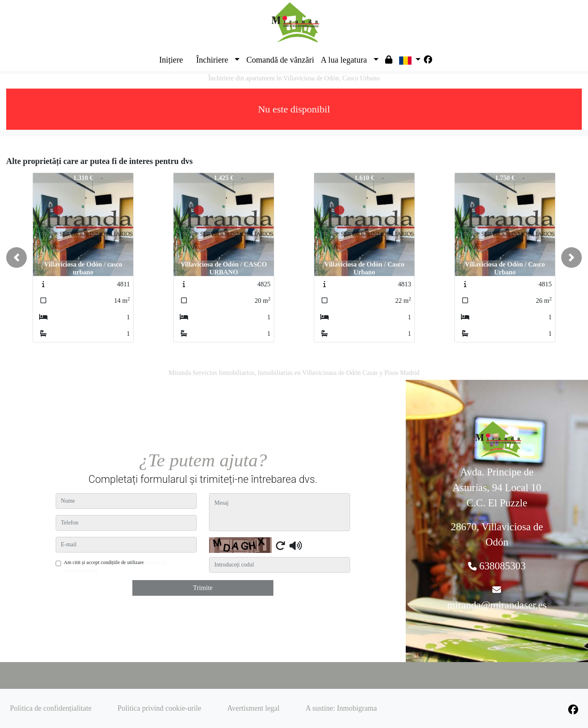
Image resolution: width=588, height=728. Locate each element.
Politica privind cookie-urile (159, 708)
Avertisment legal (253, 708)
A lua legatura (344, 60)
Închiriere (212, 60)
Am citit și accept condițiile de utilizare (115, 566)
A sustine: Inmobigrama (341, 708)
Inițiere (171, 60)
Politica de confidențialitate (51, 708)
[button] (16, 257)
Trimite (203, 588)
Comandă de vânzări (280, 60)
